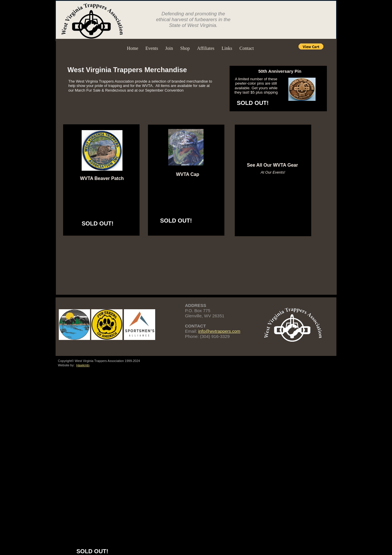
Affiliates (206, 48)
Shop (185, 48)
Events (152, 48)
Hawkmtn (83, 365)
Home (132, 48)
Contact (247, 48)
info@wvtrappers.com (219, 331)
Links (227, 48)
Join (169, 48)
